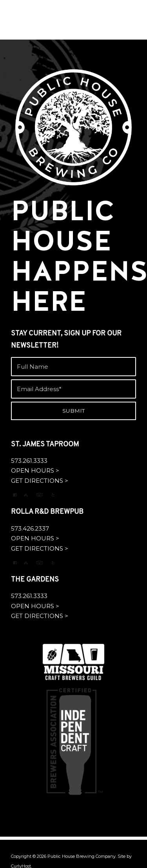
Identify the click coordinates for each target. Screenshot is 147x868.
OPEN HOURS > (35, 470)
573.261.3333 (29, 461)
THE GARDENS (35, 580)
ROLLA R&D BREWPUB (47, 512)
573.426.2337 (30, 528)
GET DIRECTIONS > (40, 481)
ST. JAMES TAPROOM (45, 445)
